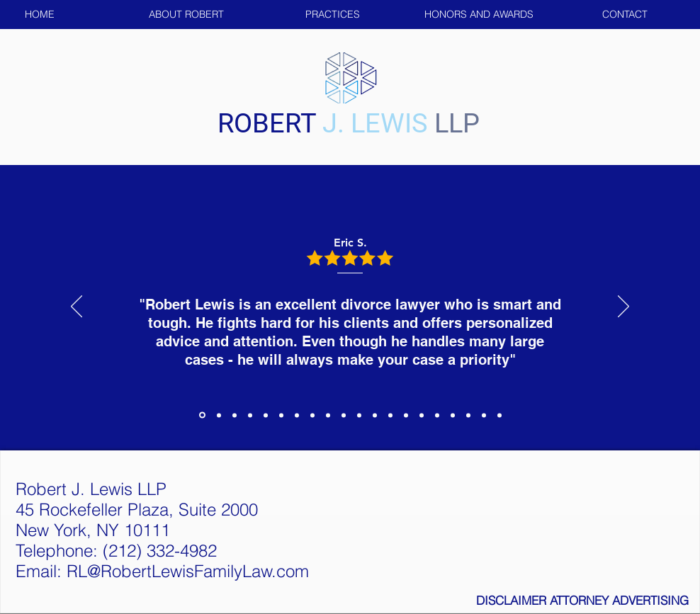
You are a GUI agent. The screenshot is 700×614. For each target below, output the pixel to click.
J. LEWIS (375, 123)
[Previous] (77, 307)
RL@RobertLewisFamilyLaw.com (188, 571)
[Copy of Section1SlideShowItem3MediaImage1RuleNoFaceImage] (250, 415)
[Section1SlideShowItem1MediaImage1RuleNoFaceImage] (202, 415)
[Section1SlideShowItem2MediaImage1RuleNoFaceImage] (219, 415)
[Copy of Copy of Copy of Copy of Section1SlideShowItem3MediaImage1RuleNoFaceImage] (390, 415)
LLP (457, 123)
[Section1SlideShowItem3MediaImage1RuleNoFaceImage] (235, 415)
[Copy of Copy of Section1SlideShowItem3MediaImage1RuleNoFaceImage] (266, 415)
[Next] (623, 307)
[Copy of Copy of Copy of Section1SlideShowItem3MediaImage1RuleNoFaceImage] (375, 415)
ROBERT (270, 123)
